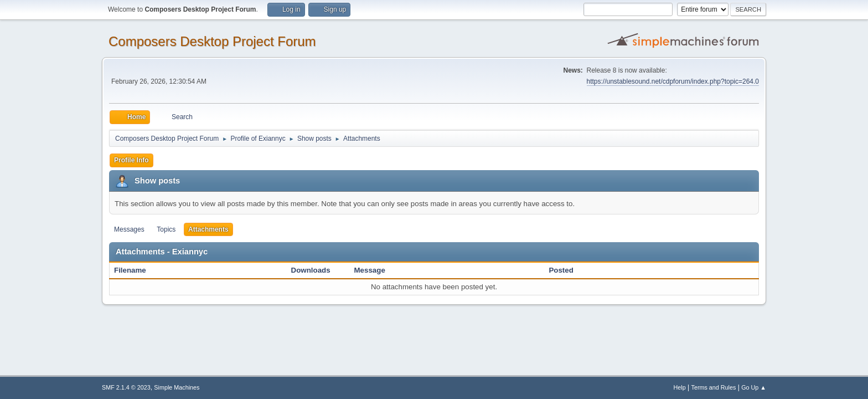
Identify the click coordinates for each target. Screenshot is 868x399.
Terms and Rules (714, 387)
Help (680, 387)
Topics (166, 229)
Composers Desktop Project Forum (212, 41)
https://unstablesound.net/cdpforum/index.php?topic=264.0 (673, 81)
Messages (129, 229)
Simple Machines (177, 387)
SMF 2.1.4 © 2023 (126, 387)
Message (370, 270)
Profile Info (131, 160)
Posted (561, 270)
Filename (136, 270)
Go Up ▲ (754, 387)
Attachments (208, 229)
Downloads (311, 270)
